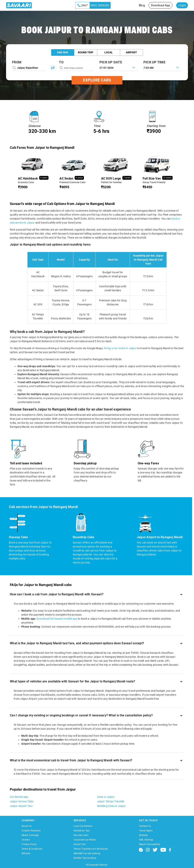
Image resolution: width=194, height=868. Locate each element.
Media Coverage (30, 835)
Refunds (26, 853)
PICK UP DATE (111, 62)
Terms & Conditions (32, 849)
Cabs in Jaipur (106, 797)
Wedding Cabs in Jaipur (111, 806)
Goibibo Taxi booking (85, 858)
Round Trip (86, 52)
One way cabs (81, 835)
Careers (26, 840)
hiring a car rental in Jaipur (120, 348)
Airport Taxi (80, 844)
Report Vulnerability (150, 844)
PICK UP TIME (154, 62)
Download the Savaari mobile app (57, 619)
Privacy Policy (29, 844)
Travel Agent (146, 831)
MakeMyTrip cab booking (87, 853)
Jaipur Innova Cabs (22, 801)
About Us (27, 826)
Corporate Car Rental (85, 840)
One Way (63, 52)
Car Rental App (19, 797)
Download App (160, 5)
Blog (142, 5)
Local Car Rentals (83, 826)
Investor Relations (31, 831)
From (17, 62)
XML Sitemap (146, 840)
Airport (131, 52)
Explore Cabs (97, 80)
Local (109, 52)
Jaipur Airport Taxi (21, 806)
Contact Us (145, 826)
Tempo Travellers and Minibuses (91, 849)
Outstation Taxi (82, 831)
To (61, 62)
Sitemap (144, 835)
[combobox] (163, 67)
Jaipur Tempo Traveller (111, 801)
